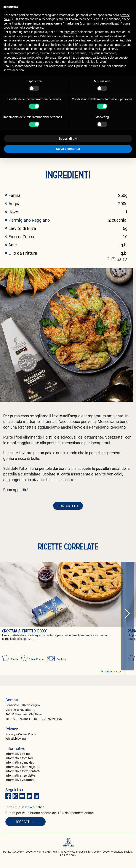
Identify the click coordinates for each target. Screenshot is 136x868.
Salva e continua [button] (68, 149)
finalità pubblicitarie (51, 45)
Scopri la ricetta (111, 671)
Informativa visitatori (19, 780)
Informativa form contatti (22, 771)
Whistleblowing (16, 738)
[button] (127, 614)
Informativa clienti (18, 754)
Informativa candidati (20, 762)
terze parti (70, 32)
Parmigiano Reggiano (29, 220)
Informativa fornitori (19, 758)
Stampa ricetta (68, 506)
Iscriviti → (26, 822)
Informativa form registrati (23, 767)
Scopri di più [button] (68, 139)
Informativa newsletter (21, 775)
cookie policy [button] (34, 28)
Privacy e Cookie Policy (21, 734)
